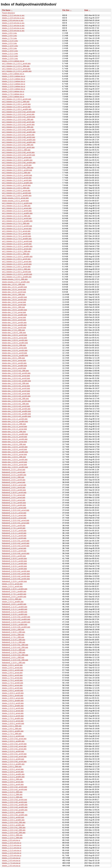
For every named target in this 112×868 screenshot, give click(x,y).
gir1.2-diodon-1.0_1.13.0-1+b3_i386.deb (18, 119)
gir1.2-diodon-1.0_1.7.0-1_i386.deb (16, 223)
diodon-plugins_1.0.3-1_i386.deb (15, 279)
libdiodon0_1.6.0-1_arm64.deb (14, 490)
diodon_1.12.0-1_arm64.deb (13, 812)
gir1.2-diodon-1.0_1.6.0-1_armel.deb (16, 191)
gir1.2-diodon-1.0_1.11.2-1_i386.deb (16, 216)
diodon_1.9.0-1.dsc (10, 48)
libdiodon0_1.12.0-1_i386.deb (14, 652)
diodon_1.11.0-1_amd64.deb (13, 774)
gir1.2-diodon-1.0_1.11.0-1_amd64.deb (17, 183)
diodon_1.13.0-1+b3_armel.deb (14, 739)
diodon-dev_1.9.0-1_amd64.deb (14, 310)
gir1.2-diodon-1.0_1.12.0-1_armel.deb (17, 249)
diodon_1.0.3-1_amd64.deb (13, 602)
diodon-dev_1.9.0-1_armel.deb (14, 317)
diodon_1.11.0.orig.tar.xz (12, 850)
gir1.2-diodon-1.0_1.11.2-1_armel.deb (17, 229)
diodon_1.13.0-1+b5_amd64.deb (15, 815)
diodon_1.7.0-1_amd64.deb (13, 718)
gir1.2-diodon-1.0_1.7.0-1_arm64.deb (17, 236)
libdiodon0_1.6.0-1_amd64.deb (14, 597)
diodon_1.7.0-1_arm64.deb (13, 683)
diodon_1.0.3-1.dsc (10, 43)
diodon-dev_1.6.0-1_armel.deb (14, 302)
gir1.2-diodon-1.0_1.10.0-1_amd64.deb (17, 160)
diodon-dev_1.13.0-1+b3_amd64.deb (16, 416)
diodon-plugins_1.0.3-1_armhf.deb (15, 201)
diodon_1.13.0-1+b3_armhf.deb (14, 757)
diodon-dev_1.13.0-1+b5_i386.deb (15, 399)
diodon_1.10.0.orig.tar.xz (12, 843)
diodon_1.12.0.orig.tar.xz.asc (13, 23)
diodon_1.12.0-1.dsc (10, 46)
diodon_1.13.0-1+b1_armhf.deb (14, 754)
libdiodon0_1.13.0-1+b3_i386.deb (15, 655)
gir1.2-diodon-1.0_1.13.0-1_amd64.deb (17, 257)
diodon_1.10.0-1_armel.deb (13, 698)
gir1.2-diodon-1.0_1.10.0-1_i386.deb (16, 150)
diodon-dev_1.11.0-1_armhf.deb (15, 353)
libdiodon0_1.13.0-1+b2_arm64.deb (16, 576)
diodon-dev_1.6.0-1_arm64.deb (14, 300)
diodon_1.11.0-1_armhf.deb (13, 703)
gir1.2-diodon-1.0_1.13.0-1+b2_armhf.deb (18, 125)
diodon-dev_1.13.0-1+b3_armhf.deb (16, 406)
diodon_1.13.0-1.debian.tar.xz (14, 89)
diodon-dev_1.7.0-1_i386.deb (13, 330)
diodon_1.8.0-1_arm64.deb (13, 691)
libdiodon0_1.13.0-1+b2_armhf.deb (16, 543)
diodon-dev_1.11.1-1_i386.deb (14, 424)
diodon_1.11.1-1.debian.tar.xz (14, 81)
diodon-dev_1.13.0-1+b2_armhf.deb (16, 388)
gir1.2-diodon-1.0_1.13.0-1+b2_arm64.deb (19, 112)
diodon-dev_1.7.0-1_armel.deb (14, 312)
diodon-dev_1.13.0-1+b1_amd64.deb (16, 414)
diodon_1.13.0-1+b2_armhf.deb (14, 744)
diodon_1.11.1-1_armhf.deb (13, 716)
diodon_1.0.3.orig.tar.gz (11, 858)
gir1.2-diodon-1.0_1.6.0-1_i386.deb (16, 188)
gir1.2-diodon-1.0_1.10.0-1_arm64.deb (17, 170)
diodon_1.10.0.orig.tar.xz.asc (13, 31)
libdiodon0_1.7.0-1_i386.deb (13, 637)
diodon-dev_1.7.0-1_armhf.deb (14, 328)
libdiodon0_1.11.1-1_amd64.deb (15, 609)
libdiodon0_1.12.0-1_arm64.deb (14, 566)
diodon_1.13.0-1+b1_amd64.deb (15, 805)
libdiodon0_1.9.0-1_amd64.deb (14, 591)
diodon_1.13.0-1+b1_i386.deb (14, 828)
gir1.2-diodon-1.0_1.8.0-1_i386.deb (16, 254)
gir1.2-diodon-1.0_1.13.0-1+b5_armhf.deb (18, 152)
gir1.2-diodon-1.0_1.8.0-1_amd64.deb (17, 277)
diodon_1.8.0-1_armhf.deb (12, 688)
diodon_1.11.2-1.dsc (10, 56)
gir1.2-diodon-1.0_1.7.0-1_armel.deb (16, 231)
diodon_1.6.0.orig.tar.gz (11, 861)
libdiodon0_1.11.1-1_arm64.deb (14, 564)
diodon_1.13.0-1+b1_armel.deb (14, 749)
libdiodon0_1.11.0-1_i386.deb (14, 640)
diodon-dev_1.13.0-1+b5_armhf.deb (16, 391)
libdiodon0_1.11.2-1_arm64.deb (14, 569)
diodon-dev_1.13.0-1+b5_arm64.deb (16, 409)
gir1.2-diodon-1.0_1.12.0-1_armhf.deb (17, 244)
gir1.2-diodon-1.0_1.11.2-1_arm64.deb (17, 226)
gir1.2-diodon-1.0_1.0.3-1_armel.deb (16, 69)
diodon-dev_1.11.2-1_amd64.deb (15, 434)
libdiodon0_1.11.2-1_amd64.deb (15, 612)
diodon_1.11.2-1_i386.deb (12, 797)
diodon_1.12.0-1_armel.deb (13, 769)
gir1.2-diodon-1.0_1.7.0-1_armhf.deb (16, 234)
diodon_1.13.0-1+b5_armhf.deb (14, 762)
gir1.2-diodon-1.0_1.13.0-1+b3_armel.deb (18, 130)
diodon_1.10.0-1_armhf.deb (13, 693)
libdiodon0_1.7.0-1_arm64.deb (14, 503)
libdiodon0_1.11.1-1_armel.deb (14, 515)
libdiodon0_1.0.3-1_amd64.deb (14, 475)
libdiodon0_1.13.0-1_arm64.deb (14, 581)
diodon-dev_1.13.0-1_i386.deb (14, 457)
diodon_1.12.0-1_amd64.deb (13, 825)
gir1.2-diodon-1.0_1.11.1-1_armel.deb (17, 208)
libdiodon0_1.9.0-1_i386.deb (13, 630)
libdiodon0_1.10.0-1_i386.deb (14, 632)
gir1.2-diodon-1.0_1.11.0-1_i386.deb (16, 173)
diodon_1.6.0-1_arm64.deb (13, 670)
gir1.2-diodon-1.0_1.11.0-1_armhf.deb (17, 180)
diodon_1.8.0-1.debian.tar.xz (13, 97)
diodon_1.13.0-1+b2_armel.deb (14, 746)
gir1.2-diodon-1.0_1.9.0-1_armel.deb (16, 107)
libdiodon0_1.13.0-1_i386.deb (14, 663)
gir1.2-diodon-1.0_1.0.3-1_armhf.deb (16, 64)
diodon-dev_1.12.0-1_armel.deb (14, 454)
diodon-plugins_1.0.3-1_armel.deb (15, 198)
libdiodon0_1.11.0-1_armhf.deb (14, 531)
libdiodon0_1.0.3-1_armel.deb (14, 470)
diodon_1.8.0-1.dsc (10, 33)
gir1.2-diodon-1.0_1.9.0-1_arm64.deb (17, 99)
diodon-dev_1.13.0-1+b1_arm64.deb (16, 401)
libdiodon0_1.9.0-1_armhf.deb (14, 487)
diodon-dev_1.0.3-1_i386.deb (13, 284)
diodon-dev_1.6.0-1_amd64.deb (14, 297)
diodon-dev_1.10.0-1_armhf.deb (15, 335)
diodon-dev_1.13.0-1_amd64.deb (15, 467)
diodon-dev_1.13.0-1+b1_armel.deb (16, 386)
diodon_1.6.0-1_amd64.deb (13, 701)
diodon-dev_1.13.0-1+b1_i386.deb (15, 404)
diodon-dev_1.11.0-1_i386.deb (14, 345)
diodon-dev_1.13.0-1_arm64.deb (15, 460)
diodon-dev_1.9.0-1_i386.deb (13, 307)
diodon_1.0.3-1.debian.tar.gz (13, 61)
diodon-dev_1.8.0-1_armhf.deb (14, 368)
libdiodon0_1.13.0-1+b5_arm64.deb (16, 579)
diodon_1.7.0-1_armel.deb (12, 678)
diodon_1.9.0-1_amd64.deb (13, 706)
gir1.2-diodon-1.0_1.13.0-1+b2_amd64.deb (19, 132)
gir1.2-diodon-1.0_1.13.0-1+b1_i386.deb (18, 127)
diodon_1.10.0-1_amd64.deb (13, 741)
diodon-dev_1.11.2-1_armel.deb (14, 442)
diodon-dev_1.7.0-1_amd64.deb (14, 315)
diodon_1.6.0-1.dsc (10, 36)
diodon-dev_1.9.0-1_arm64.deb (14, 323)
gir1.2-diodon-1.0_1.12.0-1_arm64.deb (17, 241)
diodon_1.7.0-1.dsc (10, 38)
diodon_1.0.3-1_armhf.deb (12, 586)
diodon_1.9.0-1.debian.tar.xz (13, 74)
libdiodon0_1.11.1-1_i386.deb (14, 642)
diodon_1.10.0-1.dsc (10, 51)
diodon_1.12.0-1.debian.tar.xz (14, 86)
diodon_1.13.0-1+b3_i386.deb (14, 822)
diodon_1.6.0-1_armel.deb (12, 668)
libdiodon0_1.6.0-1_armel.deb (14, 500)
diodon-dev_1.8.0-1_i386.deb (13, 358)
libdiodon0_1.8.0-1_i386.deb (13, 657)
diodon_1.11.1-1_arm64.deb (13, 736)
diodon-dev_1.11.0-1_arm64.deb (15, 350)
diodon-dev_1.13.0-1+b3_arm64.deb (16, 396)
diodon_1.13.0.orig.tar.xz (12, 855)
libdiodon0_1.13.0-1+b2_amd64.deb (16, 617)
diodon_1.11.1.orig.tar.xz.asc (13, 26)
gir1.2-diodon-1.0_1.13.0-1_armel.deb (17, 262)
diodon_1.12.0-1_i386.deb (12, 838)
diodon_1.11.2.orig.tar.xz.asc (13, 15)
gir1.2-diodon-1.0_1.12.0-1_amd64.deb (17, 246)
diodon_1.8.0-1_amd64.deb (13, 731)
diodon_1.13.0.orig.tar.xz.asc (13, 18)
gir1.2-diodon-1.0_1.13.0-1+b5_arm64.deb (19, 137)
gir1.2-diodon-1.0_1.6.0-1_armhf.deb (16, 185)
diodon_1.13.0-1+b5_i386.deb (14, 833)
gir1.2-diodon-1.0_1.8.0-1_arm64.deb (17, 272)
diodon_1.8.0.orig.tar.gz (11, 866)
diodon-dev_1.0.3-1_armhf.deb (14, 292)
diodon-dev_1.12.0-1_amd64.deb (15, 452)
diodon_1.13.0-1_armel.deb (13, 782)
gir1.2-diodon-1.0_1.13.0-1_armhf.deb (17, 264)
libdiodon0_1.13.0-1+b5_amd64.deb (16, 627)
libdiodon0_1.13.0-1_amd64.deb (15, 625)
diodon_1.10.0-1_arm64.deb (13, 723)
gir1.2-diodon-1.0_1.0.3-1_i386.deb (16, 66)
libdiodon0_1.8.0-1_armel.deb (14, 498)
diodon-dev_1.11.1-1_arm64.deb (15, 419)
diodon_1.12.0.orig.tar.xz (12, 853)
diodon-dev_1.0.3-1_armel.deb (14, 289)
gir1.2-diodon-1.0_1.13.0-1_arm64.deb (17, 274)
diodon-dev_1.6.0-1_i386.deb (13, 294)
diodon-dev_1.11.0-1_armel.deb (14, 348)
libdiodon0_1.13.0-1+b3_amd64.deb (16, 619)
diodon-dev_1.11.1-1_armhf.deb (15, 427)
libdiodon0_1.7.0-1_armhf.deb (14, 528)
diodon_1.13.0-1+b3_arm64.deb (15, 800)
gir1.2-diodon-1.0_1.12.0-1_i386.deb (16, 251)
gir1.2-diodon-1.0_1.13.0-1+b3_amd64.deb (19, 140)
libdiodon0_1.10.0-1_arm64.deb (14, 559)
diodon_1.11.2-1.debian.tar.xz (14, 84)
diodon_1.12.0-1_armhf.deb (13, 772)
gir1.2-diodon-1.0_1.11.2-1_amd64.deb (17, 221)
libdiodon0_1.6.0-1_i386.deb (13, 635)
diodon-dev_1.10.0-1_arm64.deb (15, 340)
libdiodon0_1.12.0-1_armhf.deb (14, 538)
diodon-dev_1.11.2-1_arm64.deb (15, 439)
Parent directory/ (8, 13)
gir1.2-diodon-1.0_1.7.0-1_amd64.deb (17, 239)
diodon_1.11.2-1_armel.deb (13, 721)
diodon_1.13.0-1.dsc (10, 59)
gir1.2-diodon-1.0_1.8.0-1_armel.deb (16, 267)
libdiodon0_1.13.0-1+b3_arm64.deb (16, 574)
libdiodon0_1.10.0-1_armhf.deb (14, 493)
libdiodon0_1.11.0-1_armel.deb (14, 508)
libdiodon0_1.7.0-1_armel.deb (14, 495)
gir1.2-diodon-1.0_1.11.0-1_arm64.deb (17, 175)
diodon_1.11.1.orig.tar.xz (12, 848)
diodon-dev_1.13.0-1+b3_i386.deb (15, 383)
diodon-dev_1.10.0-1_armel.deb (14, 338)
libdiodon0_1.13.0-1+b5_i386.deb (15, 660)
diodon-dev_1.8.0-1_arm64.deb (14, 363)
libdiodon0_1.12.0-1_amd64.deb (15, 614)
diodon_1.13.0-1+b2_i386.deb (14, 830)
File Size (66, 10)
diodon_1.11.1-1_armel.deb (13, 711)
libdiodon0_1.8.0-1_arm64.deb (14, 505)
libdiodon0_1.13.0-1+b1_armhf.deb (16, 541)
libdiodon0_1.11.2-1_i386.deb (14, 650)
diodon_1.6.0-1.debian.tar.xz (13, 91)
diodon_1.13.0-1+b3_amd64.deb (15, 807)
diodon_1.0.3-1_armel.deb (12, 584)
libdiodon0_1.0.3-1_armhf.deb (14, 472)
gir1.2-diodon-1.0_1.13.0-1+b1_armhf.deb (18, 147)
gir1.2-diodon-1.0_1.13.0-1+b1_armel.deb (18, 135)
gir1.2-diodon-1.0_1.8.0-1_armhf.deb (16, 259)
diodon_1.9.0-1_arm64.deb (13, 696)
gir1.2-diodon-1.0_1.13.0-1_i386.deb (16, 269)
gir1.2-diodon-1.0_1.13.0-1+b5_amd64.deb (19, 163)
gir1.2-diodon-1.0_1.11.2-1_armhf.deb (17, 218)
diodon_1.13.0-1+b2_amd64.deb (15, 810)
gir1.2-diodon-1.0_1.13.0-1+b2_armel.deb (18, 114)
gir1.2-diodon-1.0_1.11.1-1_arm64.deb (17, 203)
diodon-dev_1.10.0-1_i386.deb (14, 333)
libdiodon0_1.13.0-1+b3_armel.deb (16, 510)
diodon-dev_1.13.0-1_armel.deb (14, 465)
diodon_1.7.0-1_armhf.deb (12, 680)
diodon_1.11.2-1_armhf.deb (13, 708)
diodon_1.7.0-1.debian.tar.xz (13, 94)
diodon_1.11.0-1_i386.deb (12, 792)
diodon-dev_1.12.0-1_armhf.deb (15, 449)
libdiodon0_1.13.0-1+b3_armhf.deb (16, 546)
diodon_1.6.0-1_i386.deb (12, 726)
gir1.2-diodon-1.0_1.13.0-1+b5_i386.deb (18, 168)
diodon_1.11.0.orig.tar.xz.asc (13, 28)
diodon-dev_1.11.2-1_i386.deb (14, 432)
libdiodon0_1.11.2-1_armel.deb (14, 513)
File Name (6, 10)
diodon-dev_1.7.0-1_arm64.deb (14, 325)
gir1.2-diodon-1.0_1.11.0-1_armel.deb (17, 178)
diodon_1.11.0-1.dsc (10, 41)
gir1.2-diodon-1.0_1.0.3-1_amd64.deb (17, 71)
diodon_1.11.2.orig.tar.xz (12, 845)
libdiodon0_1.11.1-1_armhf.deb (14, 533)
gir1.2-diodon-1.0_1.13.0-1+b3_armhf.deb (18, 122)
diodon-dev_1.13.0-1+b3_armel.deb (16, 394)
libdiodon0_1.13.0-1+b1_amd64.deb (16, 622)
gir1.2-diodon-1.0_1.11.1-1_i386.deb (16, 206)
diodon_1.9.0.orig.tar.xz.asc (13, 20)
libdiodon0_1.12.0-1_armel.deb (14, 518)
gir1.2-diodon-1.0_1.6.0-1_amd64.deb (17, 196)
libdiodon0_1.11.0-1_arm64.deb (14, 561)
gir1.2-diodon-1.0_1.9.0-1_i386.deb (16, 102)
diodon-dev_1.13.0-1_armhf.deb (15, 462)
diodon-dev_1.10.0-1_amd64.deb (15, 343)
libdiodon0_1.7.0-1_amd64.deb (14, 594)
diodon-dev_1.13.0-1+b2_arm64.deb (16, 373)
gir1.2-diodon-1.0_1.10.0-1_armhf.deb (17, 165)
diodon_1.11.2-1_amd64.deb (13, 777)
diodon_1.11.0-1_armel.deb (13, 713)
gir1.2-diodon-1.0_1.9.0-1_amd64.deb (17, 109)
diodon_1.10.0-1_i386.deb (12, 779)
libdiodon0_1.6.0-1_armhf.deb (14, 480)
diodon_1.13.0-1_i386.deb (12, 835)
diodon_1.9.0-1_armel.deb (12, 673)
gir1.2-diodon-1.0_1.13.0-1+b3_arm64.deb (19, 155)
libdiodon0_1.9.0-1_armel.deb (14, 482)
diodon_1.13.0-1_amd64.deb (13, 820)
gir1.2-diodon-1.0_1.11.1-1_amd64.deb (17, 213)
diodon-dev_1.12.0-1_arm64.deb (15, 447)
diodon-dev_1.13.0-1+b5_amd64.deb (16, 411)
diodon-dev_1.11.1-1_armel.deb (14, 429)
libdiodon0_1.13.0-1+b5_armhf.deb (16, 553)
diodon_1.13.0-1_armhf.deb (13, 784)
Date (86, 10)
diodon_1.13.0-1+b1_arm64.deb (15, 789)
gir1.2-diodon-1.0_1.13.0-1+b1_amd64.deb (19, 142)
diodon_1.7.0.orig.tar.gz (11, 863)
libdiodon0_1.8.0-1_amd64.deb (14, 604)
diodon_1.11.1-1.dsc (10, 53)
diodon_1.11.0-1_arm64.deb (13, 751)
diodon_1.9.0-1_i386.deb (12, 729)
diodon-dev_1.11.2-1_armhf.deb (15, 437)
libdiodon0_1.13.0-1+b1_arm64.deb (16, 571)
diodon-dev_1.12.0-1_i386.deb (14, 444)
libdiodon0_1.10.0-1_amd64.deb (15, 589)
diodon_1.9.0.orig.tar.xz (11, 840)
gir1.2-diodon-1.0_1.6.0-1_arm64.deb (17, 193)
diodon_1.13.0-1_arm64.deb (13, 817)
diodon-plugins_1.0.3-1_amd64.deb (16, 282)
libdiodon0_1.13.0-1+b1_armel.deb (16, 523)
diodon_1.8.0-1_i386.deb (12, 767)
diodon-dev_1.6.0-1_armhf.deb (14, 305)
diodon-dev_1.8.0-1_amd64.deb (14, 366)
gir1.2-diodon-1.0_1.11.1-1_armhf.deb (17, 211)
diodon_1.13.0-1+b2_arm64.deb (15, 787)
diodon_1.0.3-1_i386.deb (12, 599)
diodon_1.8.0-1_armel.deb (12, 685)
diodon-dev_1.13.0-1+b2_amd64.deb (16, 381)
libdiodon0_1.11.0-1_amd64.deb (15, 607)
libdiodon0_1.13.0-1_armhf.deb (14, 551)
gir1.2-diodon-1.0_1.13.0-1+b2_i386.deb (18, 145)
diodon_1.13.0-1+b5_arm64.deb (15, 802)
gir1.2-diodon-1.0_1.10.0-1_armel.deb (17, 157)
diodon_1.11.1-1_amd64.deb (13, 764)
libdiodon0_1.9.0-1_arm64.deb (14, 556)
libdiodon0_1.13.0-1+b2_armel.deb (16, 520)
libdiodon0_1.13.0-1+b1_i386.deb (15, 645)
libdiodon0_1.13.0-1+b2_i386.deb (15, 647)
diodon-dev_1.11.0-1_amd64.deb (15, 355)
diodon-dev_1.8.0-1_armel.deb (14, 360)
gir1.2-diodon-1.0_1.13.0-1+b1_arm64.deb (19, 117)
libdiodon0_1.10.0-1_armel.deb (14, 485)
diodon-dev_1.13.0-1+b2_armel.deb (16, 376)
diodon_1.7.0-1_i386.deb (12, 734)
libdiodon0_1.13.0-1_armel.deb (14, 548)
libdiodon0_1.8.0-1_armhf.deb (14, 526)
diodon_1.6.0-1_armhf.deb (12, 665)
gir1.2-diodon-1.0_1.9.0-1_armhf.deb (16, 104)
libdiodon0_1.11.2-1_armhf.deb (14, 536)
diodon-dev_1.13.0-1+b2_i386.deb (15, 371)
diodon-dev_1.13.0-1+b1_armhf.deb (16, 378)
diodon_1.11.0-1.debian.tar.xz (14, 79)
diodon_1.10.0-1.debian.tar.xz (14, 76)
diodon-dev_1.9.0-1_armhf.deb (14, 320)
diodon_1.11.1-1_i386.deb (12, 794)
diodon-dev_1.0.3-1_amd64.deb (14, 287)
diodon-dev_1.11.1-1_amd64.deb (15, 421)
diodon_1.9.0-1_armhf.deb (12, 675)
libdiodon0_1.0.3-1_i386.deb (13, 477)
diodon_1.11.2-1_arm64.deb (13, 759)
